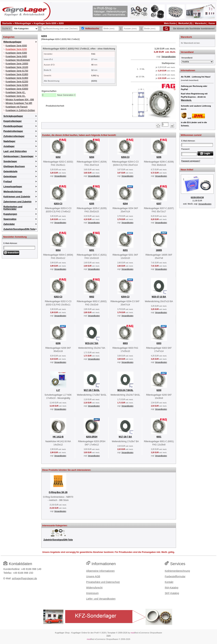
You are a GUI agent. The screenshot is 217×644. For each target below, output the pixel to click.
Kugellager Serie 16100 (17, 67)
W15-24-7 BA (92, 343)
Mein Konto (170, 23)
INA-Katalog (171, 588)
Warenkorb (200, 23)
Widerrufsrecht (94, 588)
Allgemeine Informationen (101, 571)
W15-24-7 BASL (125, 390)
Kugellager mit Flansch (17, 107)
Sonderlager (10, 161)
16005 (159, 250)
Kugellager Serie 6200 (45, 23)
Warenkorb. (186, 100)
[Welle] (111, 29)
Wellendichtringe (13, 192)
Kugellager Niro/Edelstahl (18, 60)
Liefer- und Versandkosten (101, 599)
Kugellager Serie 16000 (17, 64)
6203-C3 (58, 204)
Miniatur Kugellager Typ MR (19, 103)
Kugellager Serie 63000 (17, 89)
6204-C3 (125, 157)
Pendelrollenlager (13, 131)
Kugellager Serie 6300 (16, 53)
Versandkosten (169, 57)
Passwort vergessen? (191, 161)
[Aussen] (131, 29)
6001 (159, 437)
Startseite (7, 23)
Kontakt (169, 582)
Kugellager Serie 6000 (16, 46)
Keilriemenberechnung (177, 571)
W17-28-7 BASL (92, 390)
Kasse (212, 23)
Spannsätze (10, 219)
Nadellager (9, 141)
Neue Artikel (187, 170)
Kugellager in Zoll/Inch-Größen (20, 110)
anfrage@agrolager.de (24, 578)
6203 (61, 23)
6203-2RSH (92, 437)
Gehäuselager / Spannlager (19, 156)
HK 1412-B (58, 437)
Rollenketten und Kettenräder (13, 208)
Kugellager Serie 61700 (17, 71)
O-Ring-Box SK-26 (58, 492)
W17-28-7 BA (125, 437)
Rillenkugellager (23, 23)
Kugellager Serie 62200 (17, 82)
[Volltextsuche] (83, 28)
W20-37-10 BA (159, 297)
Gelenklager (10, 176)
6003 (125, 343)
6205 (92, 204)
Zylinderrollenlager (14, 136)
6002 (92, 297)
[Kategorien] (25, 29)
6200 (159, 390)
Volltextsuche (92, 29)
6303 (159, 343)
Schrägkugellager (13, 116)
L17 (58, 390)
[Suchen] (166, 29)
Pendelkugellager (13, 126)
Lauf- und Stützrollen (15, 151)
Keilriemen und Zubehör (17, 197)
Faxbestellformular (175, 576)
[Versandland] (197, 62)
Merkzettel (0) (185, 23)
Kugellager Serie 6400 (16, 56)
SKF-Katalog (172, 593)
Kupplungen (10, 214)
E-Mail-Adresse (10, 243)
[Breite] (151, 29)
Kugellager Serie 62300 (17, 85)
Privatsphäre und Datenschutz (103, 582)
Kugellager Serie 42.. (16, 92)
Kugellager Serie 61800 (17, 74)
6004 (58, 250)
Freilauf (8, 181)
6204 (92, 157)
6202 (58, 157)
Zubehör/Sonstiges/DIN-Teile (19, 229)
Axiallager (9, 146)
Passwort (185, 149)
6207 (159, 204)
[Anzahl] (165, 124)
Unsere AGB (93, 576)
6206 (159, 157)
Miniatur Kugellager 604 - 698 (20, 100)
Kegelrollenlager (13, 121)
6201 (92, 250)
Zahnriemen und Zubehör (18, 202)
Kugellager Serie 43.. (16, 96)
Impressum (92, 593)
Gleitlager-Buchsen (14, 166)
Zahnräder (9, 224)
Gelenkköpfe (10, 171)
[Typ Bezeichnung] (60, 29)
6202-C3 (58, 297)
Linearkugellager (13, 186)
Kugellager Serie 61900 (17, 78)
